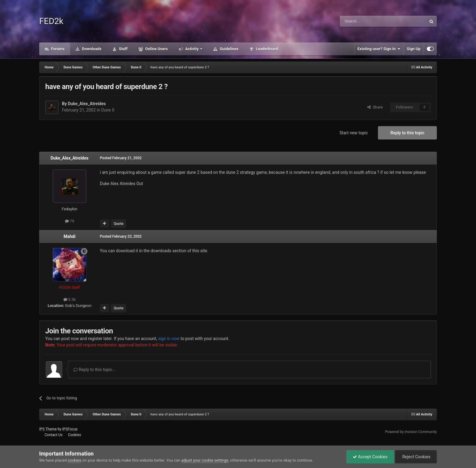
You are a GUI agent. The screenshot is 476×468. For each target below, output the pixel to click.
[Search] (369, 21)
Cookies (75, 435)
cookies (75, 460)
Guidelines (228, 49)
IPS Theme (48, 429)
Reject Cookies (416, 457)
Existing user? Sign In (379, 49)
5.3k (70, 299)
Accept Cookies (370, 457)
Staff (123, 49)
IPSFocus (70, 429)
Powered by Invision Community (411, 432)
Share (375, 107)
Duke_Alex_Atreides (87, 104)
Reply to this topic (407, 133)
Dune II (108, 110)
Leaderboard (266, 49)
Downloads (91, 49)
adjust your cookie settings (205, 460)
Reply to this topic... (95, 370)
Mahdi (69, 236)
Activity (192, 49)
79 (70, 221)
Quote (118, 224)
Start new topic (354, 133)
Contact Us (54, 435)
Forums (57, 49)
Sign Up (414, 49)
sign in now (169, 339)
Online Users (156, 49)
